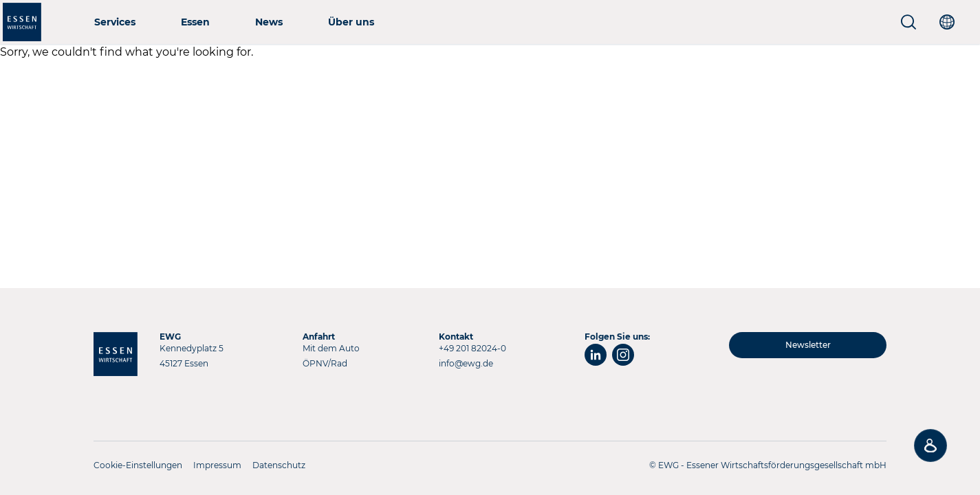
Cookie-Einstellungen (138, 465)
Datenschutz (279, 465)
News (269, 22)
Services (115, 22)
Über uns (351, 22)
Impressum (217, 465)
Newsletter (808, 345)
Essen (195, 22)
